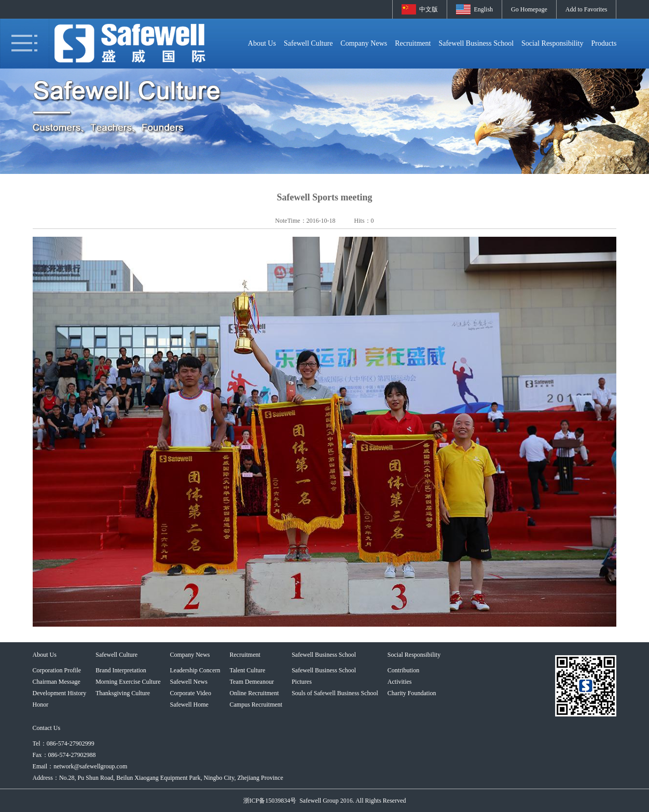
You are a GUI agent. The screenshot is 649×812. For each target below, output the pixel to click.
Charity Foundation (412, 693)
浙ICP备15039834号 (270, 801)
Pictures (302, 682)
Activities (400, 682)
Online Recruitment (254, 693)
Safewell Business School (476, 43)
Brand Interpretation (121, 670)
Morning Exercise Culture (128, 682)
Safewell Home (189, 705)
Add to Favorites (586, 9)
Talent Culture (247, 670)
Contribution (403, 670)
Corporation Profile (57, 670)
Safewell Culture (308, 43)
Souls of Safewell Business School (335, 693)
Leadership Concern (195, 670)
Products (604, 43)
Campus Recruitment (256, 705)
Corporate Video (191, 693)
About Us (262, 43)
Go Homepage (529, 9)
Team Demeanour (251, 682)
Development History (60, 693)
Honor (41, 705)
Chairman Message (57, 682)
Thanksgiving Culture (123, 693)
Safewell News (189, 682)
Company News (364, 43)
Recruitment (413, 43)
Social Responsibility (552, 43)
